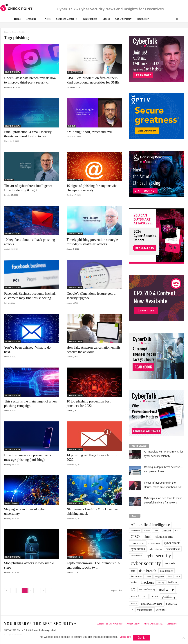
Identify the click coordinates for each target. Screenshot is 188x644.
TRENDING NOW (13, 72)
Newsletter (143, 19)
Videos (106, 19)
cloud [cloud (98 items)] (148, 537)
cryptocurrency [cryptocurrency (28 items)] (154, 543)
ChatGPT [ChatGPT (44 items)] (167, 531)
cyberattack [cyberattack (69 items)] (138, 549)
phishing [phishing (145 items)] (168, 596)
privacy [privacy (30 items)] (134, 603)
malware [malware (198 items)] (166, 590)
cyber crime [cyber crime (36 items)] (136, 556)
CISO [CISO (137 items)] (135, 537)
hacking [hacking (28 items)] (161, 582)
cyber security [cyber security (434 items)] (146, 563)
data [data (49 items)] (133, 571)
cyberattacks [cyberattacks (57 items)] (173, 549)
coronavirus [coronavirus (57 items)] (137, 543)
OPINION (72, 126)
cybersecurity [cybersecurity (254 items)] (158, 556)
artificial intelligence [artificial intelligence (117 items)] (154, 525)
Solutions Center (66, 19)
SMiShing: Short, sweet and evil (89, 132)
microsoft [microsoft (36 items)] (135, 596)
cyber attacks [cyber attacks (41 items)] (155, 549)
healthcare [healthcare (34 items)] (173, 582)
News (48, 19)
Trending (32, 19)
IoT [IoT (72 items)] (133, 589)
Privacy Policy (133, 624)
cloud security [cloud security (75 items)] (164, 537)
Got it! (141, 638)
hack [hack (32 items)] (178, 576)
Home (17, 19)
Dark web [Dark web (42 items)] (170, 563)
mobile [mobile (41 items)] (154, 596)
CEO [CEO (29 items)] (156, 531)
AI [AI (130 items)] (133, 525)
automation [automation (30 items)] (135, 531)
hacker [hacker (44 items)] (134, 582)
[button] (177, 18)
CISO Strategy (123, 19)
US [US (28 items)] (132, 610)
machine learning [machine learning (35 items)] (147, 589)
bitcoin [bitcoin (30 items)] (147, 531)
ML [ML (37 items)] (145, 596)
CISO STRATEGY (75, 72)
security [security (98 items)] (172, 603)
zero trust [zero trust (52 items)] (161, 610)
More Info (125, 637)
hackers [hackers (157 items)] (148, 582)
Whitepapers (90, 19)
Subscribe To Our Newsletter (110, 624)
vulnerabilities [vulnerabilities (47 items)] (145, 610)
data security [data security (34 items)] (136, 576)
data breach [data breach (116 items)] (148, 571)
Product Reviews (12, 503)
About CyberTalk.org (153, 624)
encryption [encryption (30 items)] (159, 576)
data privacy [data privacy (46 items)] (166, 571)
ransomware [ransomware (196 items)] (151, 603)
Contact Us (172, 624)
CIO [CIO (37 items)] (177, 531)
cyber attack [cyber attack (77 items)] (172, 543)
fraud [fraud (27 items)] (170, 576)
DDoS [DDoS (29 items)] (148, 576)
